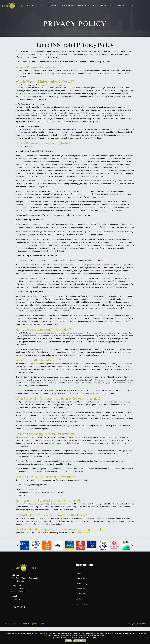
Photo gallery (82, 584)
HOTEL (29, 5)
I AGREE (68, 641)
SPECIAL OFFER (106, 5)
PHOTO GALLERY (68, 5)
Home (78, 574)
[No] (147, 637)
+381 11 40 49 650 (19, 591)
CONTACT (121, 5)
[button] (18, 545)
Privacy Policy (82, 604)
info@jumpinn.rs (33, 489)
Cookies (79, 599)
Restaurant (80, 594)
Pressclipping (82, 589)
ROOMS (40, 5)
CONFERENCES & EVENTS (87, 5)
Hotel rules (81, 579)
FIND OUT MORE (80, 641)
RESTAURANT (53, 5)
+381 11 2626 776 (19, 589)
